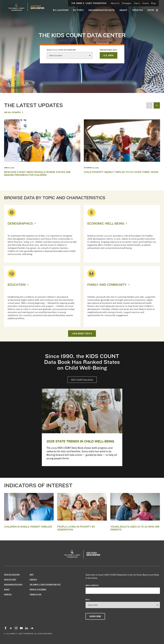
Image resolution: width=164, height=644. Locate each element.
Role (88, 600)
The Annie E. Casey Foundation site (45, 584)
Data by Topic (10, 579)
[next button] (157, 105)
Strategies (127, 3)
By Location (61, 10)
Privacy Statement (38, 589)
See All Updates (12, 112)
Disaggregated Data (102, 10)
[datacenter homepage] (37, 7)
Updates (137, 10)
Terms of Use (35, 594)
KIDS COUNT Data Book (82, 380)
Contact (33, 579)
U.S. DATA (108, 55)
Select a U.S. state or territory (61, 50)
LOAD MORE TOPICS (82, 333)
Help (32, 574)
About (123, 10)
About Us (115, 3)
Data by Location (12, 574)
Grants (146, 3)
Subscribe (95, 616)
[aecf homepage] (16, 7)
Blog (153, 3)
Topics (137, 3)
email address (92, 585)
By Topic (79, 10)
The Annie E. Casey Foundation (89, 3)
